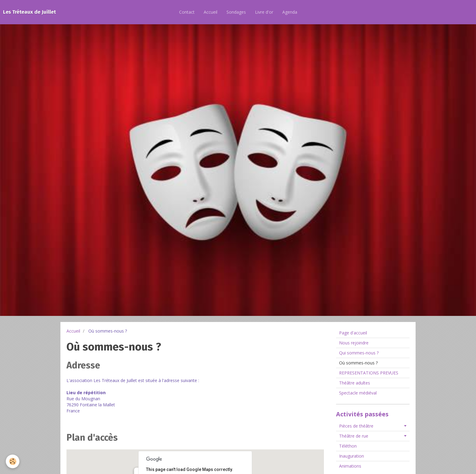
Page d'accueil (353, 333)
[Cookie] (13, 461)
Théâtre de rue (354, 436)
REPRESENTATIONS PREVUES (369, 373)
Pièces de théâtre (356, 426)
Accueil (211, 12)
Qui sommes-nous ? (359, 353)
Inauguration (352, 456)
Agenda (290, 12)
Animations (350, 466)
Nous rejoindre (354, 343)
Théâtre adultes (355, 383)
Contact (187, 12)
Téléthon (348, 446)
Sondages (236, 12)
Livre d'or (264, 12)
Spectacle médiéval (358, 393)
